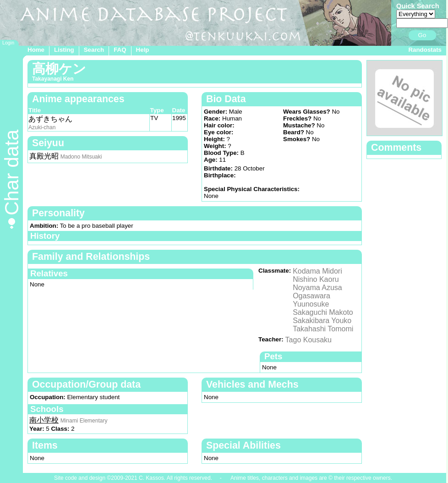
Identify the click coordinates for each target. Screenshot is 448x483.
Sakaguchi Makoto (323, 312)
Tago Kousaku (309, 340)
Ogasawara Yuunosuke (311, 300)
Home (36, 50)
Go (422, 35)
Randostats (425, 50)
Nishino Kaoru (316, 279)
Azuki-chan (42, 127)
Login (8, 43)
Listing (64, 50)
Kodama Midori (317, 271)
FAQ (120, 50)
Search (94, 50)
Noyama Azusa (317, 288)
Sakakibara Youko (322, 321)
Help (143, 50)
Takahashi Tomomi (323, 329)
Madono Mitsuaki (81, 157)
